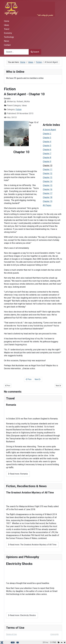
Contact (7, 45)
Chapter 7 (47, 154)
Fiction (19, 109)
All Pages (47, 205)
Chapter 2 (47, 134)
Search (35, 52)
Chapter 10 (48, 165)
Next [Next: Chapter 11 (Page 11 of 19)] (38, 379)
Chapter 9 (47, 161)
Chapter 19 (48, 201)
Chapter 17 (48, 193)
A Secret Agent (49, 130)
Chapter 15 (48, 185)
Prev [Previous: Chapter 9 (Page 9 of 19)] (29, 379)
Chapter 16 (48, 189)
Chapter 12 (48, 173)
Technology (9, 37)
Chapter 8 (47, 158)
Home (7, 21)
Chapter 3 (47, 138)
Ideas (6, 25)
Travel (7, 29)
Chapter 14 (48, 181)
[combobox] (16, 52)
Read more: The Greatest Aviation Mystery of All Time (32, 545)
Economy (8, 33)
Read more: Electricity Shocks (22, 615)
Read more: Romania (18, 474)
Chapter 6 (47, 150)
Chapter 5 (47, 146)
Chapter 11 (48, 169)
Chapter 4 (47, 142)
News (7, 41)
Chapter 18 (48, 197)
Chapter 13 (48, 177)
